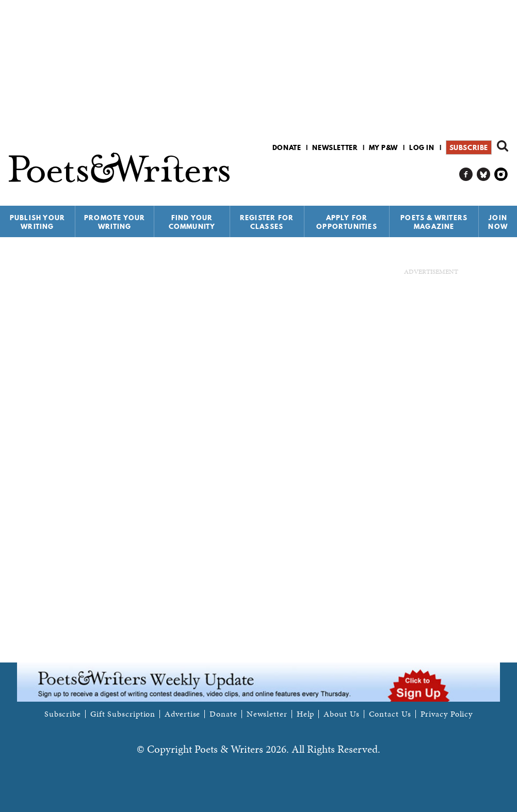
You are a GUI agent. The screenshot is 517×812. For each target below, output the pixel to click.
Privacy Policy (447, 714)
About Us (341, 714)
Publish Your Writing (37, 222)
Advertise (182, 714)
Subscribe (469, 147)
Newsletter (335, 147)
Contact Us (390, 714)
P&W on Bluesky (484, 175)
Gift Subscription (123, 714)
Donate (287, 147)
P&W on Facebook (466, 175)
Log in (422, 147)
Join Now (498, 222)
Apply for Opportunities (347, 222)
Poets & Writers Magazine (434, 222)
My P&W (383, 147)
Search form (503, 146)
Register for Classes (267, 222)
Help (306, 714)
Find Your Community (192, 222)
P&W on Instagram (501, 175)
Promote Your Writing (115, 222)
